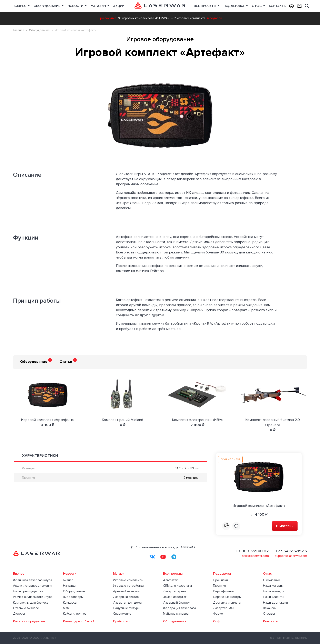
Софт (217, 621)
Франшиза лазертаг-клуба (33, 580)
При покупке (107, 18)
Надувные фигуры (127, 608)
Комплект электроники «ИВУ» (197, 420)
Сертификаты (223, 591)
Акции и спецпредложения (33, 586)
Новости (76, 6)
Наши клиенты (274, 597)
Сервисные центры (227, 597)
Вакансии (270, 608)
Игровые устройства (128, 586)
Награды (70, 586)
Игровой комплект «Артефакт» (47, 420)
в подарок (215, 18)
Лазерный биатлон (127, 597)
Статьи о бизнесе (26, 608)
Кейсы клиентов (75, 614)
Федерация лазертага (179, 608)
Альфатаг (170, 580)
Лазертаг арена (175, 591)
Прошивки (220, 580)
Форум (218, 614)
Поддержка (234, 6)
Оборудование (47, 6)
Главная (19, 30)
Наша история (273, 586)
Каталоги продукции (29, 621)
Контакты (278, 6)
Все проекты (173, 574)
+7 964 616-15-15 (291, 551)
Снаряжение (122, 614)
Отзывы (269, 614)
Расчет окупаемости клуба (33, 597)
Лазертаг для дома (127, 603)
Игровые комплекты (128, 580)
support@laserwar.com (291, 556)
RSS (272, 638)
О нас (257, 6)
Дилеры (19, 614)
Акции (119, 6)
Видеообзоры (73, 597)
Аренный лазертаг (127, 591)
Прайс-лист (122, 621)
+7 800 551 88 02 (252, 551)
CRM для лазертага (177, 586)
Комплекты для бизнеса (31, 603)
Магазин (99, 6)
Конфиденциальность (292, 638)
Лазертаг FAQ (223, 608)
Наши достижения (276, 603)
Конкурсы (70, 603)
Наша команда (274, 591)
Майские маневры (176, 614)
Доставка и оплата (227, 603)
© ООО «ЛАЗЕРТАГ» (43, 638)
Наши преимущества (28, 591)
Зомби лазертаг (175, 597)
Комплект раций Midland (122, 420)
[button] (303, 68)
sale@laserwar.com (255, 556)
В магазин (285, 526)
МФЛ (67, 608)
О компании (272, 580)
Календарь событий (79, 621)
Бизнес (20, 6)
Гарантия (219, 586)
